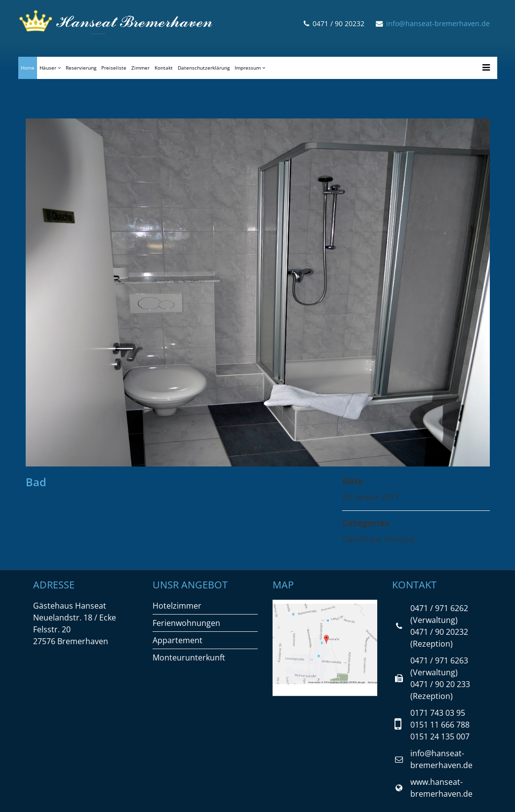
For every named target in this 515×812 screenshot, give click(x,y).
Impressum (248, 68)
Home (28, 68)
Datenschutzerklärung (204, 68)
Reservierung (81, 68)
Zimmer (140, 68)
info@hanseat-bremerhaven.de (438, 23)
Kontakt (164, 68)
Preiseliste (114, 68)
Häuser (48, 68)
